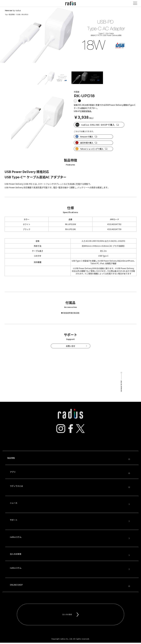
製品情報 (12, 14)
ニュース (70, 503)
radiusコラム (70, 537)
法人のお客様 (70, 554)
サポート (70, 520)
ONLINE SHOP (70, 585)
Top (6, 14)
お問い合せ (71, 346)
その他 (18, 14)
